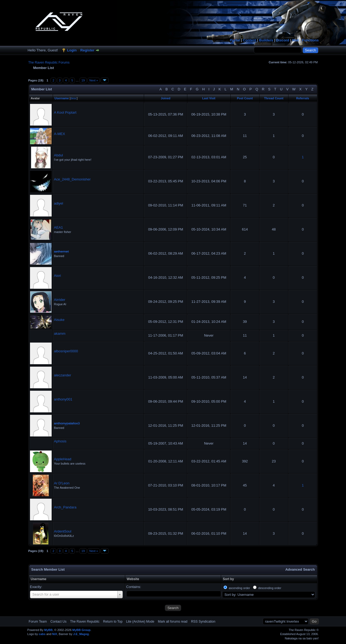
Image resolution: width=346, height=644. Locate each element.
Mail (296, 40)
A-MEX (60, 134)
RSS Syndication (203, 622)
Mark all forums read (173, 622)
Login (72, 50)
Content (250, 40)
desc (74, 98)
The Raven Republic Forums (49, 63)
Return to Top (113, 622)
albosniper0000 (66, 351)
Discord (282, 40)
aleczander (63, 375)
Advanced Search (300, 569)
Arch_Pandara (65, 507)
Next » (94, 80)
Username (39, 579)
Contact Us (59, 622)
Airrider (60, 300)
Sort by (228, 579)
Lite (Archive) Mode (140, 622)
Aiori (58, 276)
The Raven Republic (85, 622)
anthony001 (63, 399)
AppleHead (63, 459)
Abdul (59, 155)
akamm (60, 333)
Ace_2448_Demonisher (72, 179)
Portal (235, 40)
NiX (55, 634)
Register (87, 50)
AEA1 (59, 227)
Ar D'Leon (62, 483)
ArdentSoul (63, 531)
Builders (266, 40)
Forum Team (38, 622)
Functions (310, 40)
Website (133, 579)
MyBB (48, 630)
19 (83, 80)
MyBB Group (81, 630)
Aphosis (60, 441)
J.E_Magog (81, 634)
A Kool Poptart (65, 112)
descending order (270, 588)
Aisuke (59, 320)
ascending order (239, 588)
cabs (42, 634)
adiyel (59, 203)
